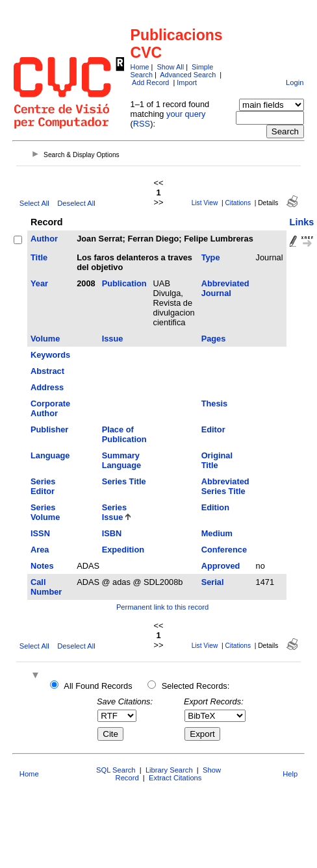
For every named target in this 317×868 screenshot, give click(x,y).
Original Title (217, 460)
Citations (238, 203)
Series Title (124, 481)
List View (205, 203)
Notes (42, 566)
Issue (113, 339)
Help (290, 774)
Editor (213, 429)
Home (140, 67)
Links (302, 222)
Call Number (46, 587)
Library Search (169, 770)
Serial (213, 582)
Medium (217, 533)
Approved (221, 566)
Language (50, 455)
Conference (224, 550)
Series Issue (114, 512)
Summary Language (121, 460)
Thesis (215, 403)
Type (211, 257)
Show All (170, 67)
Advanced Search (188, 75)
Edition (215, 507)
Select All (34, 203)
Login (295, 82)
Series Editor (43, 486)
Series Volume (45, 512)
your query (186, 114)
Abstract (47, 371)
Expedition (123, 550)
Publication (124, 283)
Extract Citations (175, 778)
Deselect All (76, 203)
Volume (45, 339)
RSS (142, 124)
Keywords (50, 355)
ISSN (40, 533)
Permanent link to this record (162, 607)
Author (44, 239)
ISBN (112, 533)
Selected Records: (196, 686)
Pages (214, 339)
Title (39, 257)
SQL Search (116, 770)
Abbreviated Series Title (225, 486)
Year (39, 283)
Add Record (150, 82)
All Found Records (98, 686)
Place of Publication (124, 434)
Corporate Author (50, 408)
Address (47, 387)
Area (40, 550)
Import (187, 82)
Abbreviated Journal (225, 288)
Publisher (49, 429)
